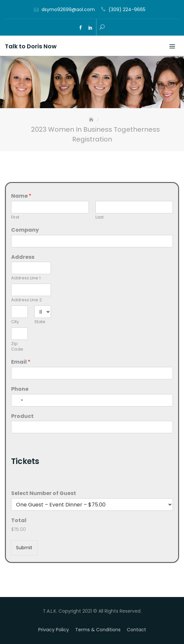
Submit (24, 548)
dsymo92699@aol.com (68, 9)
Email (21, 362)
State (40, 322)
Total (19, 521)
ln (91, 28)
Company (25, 230)
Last (100, 217)
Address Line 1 (26, 278)
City (15, 322)
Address (23, 257)
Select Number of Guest (44, 494)
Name (21, 196)
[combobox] (18, 400)
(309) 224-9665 (127, 9)
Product (22, 416)
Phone (20, 389)
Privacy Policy (54, 630)
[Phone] (92, 400)
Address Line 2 (26, 300)
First (15, 217)
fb (81, 28)
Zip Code (17, 347)
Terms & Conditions (98, 630)
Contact (136, 630)
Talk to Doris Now (31, 46)
